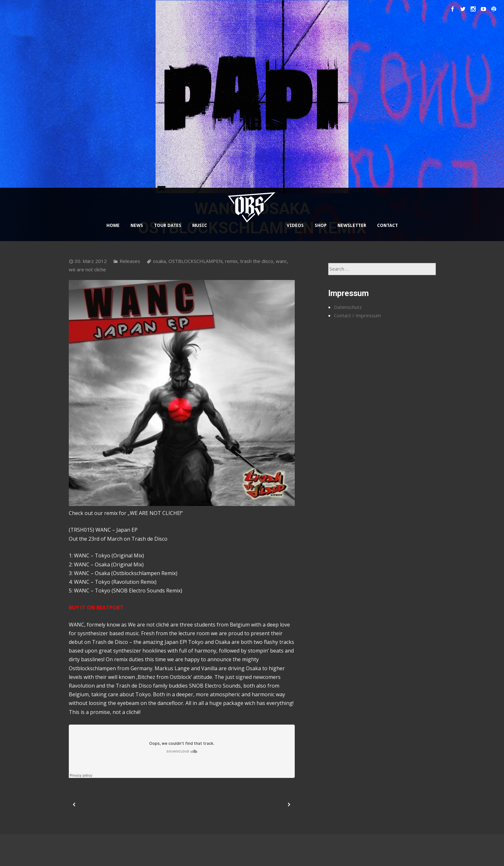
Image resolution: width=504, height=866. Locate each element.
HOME (113, 225)
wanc (281, 261)
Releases (130, 261)
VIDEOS (295, 225)
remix (231, 261)
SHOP (321, 225)
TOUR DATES (168, 225)
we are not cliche (87, 269)
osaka (159, 261)
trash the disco (257, 261)
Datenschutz (348, 307)
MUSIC (200, 225)
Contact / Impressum (357, 315)
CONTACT (387, 225)
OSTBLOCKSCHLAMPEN (195, 261)
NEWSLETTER (352, 225)
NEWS (137, 225)
